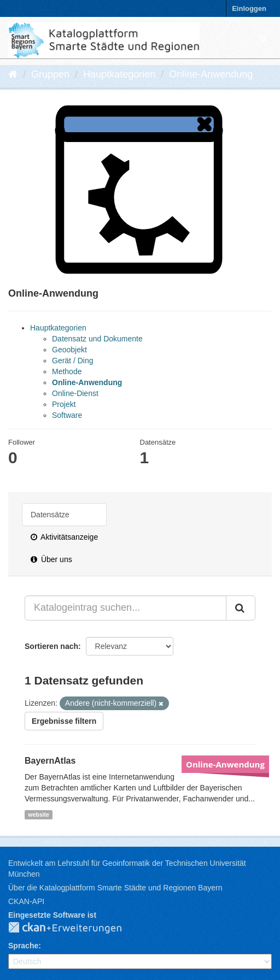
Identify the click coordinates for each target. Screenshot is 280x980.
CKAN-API (26, 901)
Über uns (51, 559)
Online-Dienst (75, 393)
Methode (67, 371)
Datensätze (50, 515)
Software (67, 415)
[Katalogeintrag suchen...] (126, 608)
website (39, 814)
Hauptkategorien (119, 74)
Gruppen (50, 74)
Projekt (64, 404)
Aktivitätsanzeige (64, 537)
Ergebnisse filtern (64, 721)
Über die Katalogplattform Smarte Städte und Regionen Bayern (115, 888)
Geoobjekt (69, 350)
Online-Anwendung (211, 74)
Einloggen (249, 8)
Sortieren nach (51, 646)
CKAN (74, 928)
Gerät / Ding (72, 361)
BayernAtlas (50, 761)
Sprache (23, 946)
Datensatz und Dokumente (97, 339)
